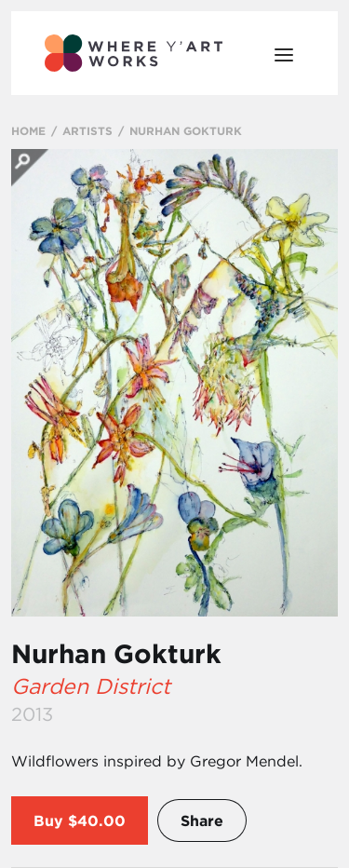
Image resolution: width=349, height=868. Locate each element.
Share (202, 821)
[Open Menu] (284, 53)
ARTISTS (87, 130)
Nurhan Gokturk (116, 654)
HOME (28, 130)
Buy (48, 821)
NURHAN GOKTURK (186, 130)
